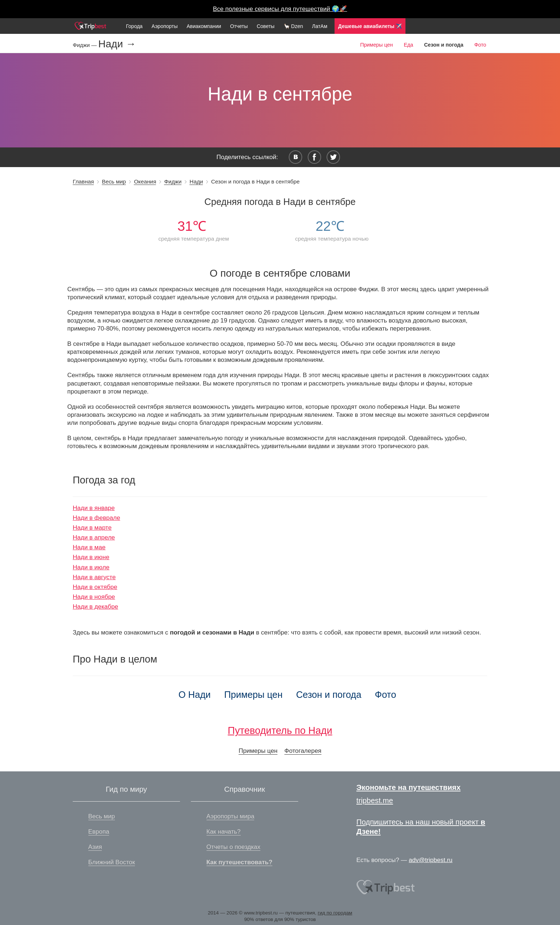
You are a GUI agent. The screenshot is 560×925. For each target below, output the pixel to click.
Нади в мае (89, 547)
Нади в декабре (95, 607)
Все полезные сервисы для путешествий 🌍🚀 (280, 9)
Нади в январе (94, 508)
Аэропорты (165, 26)
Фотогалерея (303, 751)
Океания (145, 181)
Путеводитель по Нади (280, 730)
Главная (83, 181)
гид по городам (335, 913)
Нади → (117, 44)
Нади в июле (91, 567)
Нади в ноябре (94, 597)
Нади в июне (91, 557)
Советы (266, 26)
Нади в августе (94, 577)
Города (134, 26)
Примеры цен (376, 45)
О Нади (195, 695)
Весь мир (114, 181)
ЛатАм (320, 26)
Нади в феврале (96, 518)
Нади (196, 181)
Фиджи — (85, 45)
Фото (480, 45)
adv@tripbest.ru (431, 860)
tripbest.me (375, 801)
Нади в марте (92, 528)
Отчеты (239, 26)
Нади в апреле (94, 537)
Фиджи (173, 181)
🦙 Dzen (293, 26)
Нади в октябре (95, 587)
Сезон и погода (329, 695)
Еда (408, 45)
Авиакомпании (204, 26)
